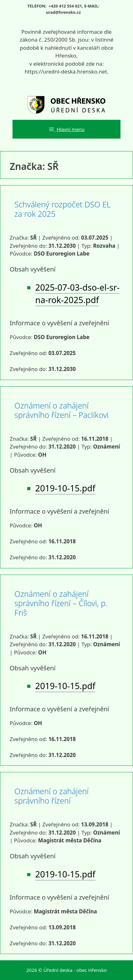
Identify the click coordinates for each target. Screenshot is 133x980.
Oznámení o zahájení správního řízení (51, 796)
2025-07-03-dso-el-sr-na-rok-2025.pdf (78, 294)
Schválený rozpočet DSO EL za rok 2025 (63, 209)
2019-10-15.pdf (65, 488)
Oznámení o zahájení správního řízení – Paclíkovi (61, 410)
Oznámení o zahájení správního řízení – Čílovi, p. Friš (61, 603)
